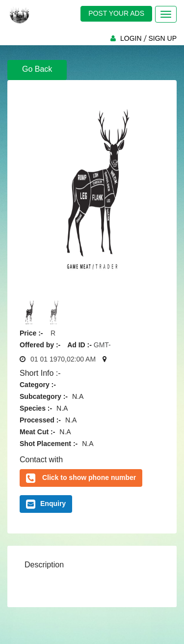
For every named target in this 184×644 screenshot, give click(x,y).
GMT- (102, 345)
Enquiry (46, 504)
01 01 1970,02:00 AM (63, 359)
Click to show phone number (89, 477)
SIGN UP (162, 38)
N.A (78, 396)
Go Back (37, 69)
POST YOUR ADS (116, 13)
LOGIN (131, 38)
